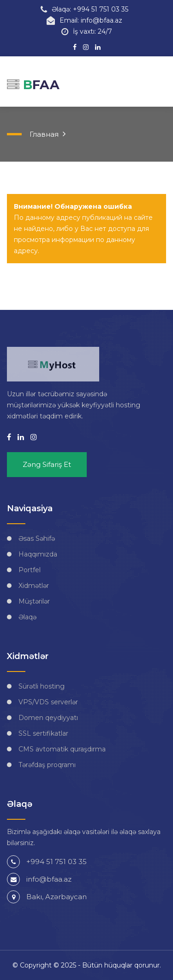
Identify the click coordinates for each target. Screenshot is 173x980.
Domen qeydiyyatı (48, 718)
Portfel (30, 570)
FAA (33, 85)
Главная (44, 134)
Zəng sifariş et (47, 464)
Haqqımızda (38, 554)
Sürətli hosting (42, 686)
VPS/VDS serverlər (48, 702)
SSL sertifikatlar (43, 733)
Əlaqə (27, 617)
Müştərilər (34, 601)
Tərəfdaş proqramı (47, 765)
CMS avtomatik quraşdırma (62, 749)
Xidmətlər (34, 586)
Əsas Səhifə (37, 538)
